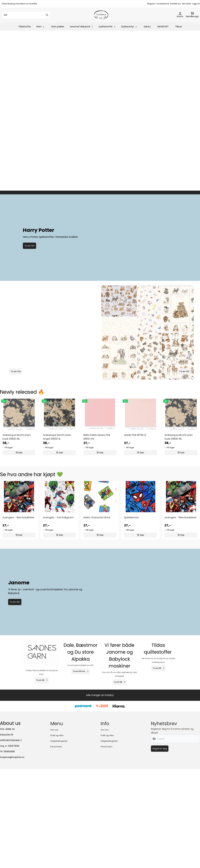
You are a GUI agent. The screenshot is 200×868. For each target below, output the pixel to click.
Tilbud (178, 27)
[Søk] (26, 15)
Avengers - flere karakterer (18, 616)
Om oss (54, 839)
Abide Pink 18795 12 (135, 534)
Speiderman (131, 616)
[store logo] (101, 15)
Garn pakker (58, 27)
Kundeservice (163, 4)
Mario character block (97, 616)
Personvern (56, 856)
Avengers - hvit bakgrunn (58, 616)
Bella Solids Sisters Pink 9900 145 (97, 536)
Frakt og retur (57, 844)
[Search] (47, 15)
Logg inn (196, 4)
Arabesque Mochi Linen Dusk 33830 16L (17, 536)
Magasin (151, 4)
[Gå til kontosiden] (180, 15)
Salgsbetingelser (59, 850)
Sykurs (147, 27)
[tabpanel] (19, 527)
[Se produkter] (42, 737)
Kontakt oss (176, 4)
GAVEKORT (163, 27)
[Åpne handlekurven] (192, 15)
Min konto (187, 4)
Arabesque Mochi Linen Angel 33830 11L (57, 536)
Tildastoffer (25, 27)
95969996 (9, 861)
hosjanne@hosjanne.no (12, 866)
